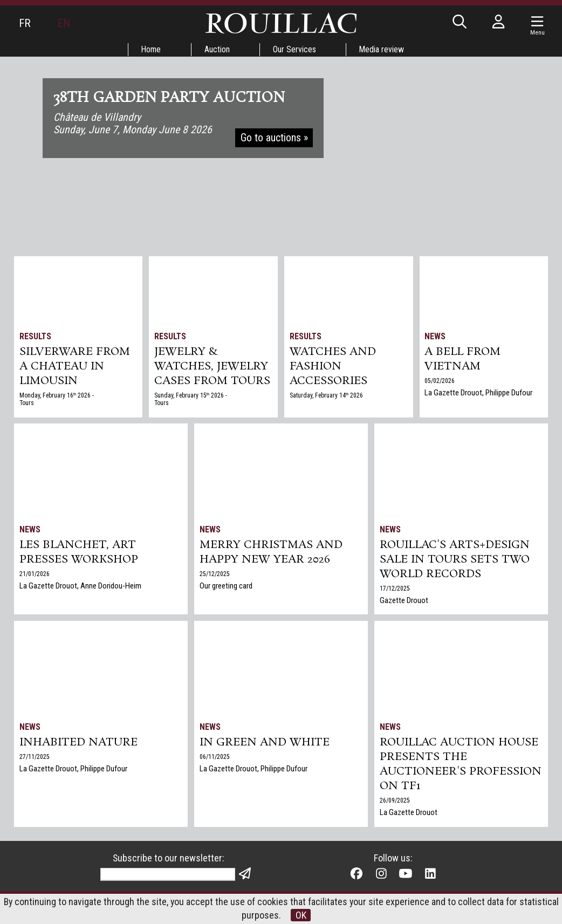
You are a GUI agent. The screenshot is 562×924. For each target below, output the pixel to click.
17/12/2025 (395, 590)
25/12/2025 (215, 575)
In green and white (265, 743)
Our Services (295, 49)
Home (150, 49)
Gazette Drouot (404, 602)
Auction (217, 49)
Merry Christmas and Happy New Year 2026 (272, 553)
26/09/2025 (395, 803)
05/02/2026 (440, 382)
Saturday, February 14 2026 (327, 398)
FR (25, 23)
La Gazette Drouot (409, 815)
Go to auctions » (274, 139)
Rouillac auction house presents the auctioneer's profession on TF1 (461, 765)
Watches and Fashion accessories (333, 368)
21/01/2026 (35, 575)
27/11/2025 (35, 757)
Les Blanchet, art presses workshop (79, 553)
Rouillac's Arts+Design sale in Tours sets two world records (455, 560)
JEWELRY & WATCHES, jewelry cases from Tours (213, 368)
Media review (383, 49)
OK (301, 915)
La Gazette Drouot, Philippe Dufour (479, 394)
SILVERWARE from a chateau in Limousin (75, 368)
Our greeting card (226, 587)
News (436, 336)
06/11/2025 (215, 757)
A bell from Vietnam (463, 360)
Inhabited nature (79, 743)
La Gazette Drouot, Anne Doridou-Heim (80, 587)
